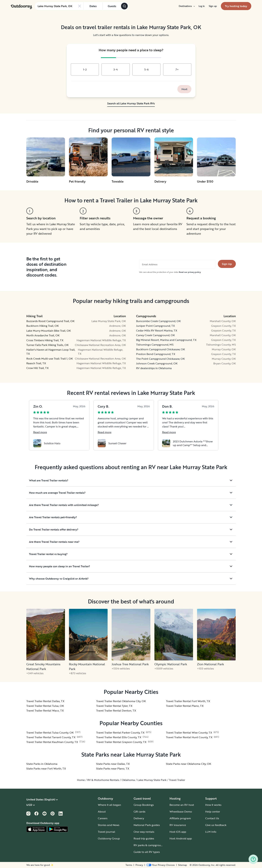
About (102, 812)
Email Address (150, 264)
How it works (213, 805)
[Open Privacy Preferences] (161, 865)
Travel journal (106, 832)
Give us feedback (216, 825)
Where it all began (109, 805)
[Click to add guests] (112, 6)
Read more (40, 432)
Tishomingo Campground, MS (155, 345)
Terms (129, 865)
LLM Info (211, 832)
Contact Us (212, 818)
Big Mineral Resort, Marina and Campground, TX (166, 340)
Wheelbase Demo (181, 812)
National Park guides (147, 825)
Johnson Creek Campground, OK (157, 363)
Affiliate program (180, 818)
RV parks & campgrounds (149, 845)
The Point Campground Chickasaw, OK (160, 359)
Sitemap (183, 865)
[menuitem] (187, 6)
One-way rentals (144, 832)
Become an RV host (182, 805)
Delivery (139, 818)
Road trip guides (144, 838)
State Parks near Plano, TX (113, 768)
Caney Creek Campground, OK (156, 335)
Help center (213, 812)
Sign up (213, 6)
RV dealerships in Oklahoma (154, 368)
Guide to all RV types (147, 852)
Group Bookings (144, 805)
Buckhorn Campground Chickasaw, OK (161, 349)
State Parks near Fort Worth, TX (46, 768)
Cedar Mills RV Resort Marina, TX (157, 330)
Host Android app (181, 838)
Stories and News (109, 825)
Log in (202, 6)
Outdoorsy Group (109, 838)
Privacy (139, 865)
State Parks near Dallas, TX (113, 764)
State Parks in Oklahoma (42, 764)
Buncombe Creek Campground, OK (158, 321)
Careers (103, 818)
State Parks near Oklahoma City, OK (189, 764)
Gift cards (139, 812)
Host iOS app (178, 832)
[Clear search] (80, 6)
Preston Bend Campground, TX (156, 354)
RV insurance (178, 825)
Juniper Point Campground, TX (156, 326)
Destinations (187, 6)
